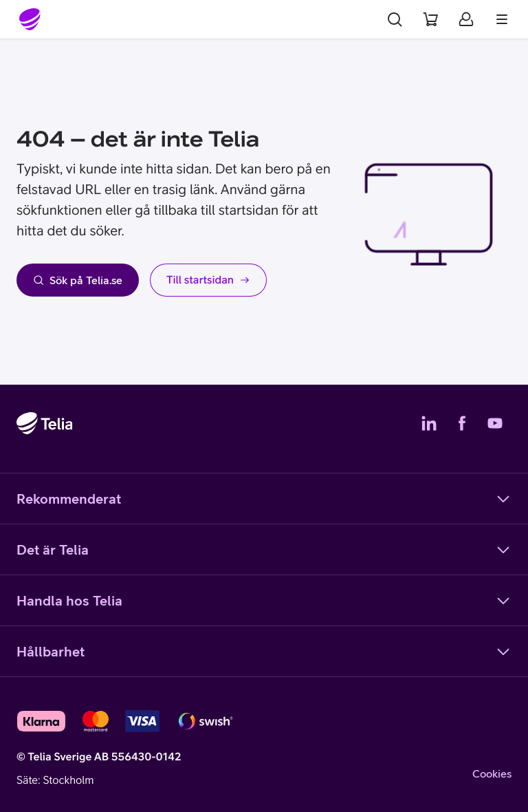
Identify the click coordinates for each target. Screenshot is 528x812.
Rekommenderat (264, 499)
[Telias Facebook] (462, 423)
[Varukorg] (430, 19)
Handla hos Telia (264, 601)
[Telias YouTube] (495, 423)
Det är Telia (264, 550)
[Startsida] (30, 19)
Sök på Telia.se (78, 280)
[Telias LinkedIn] (429, 423)
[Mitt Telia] (466, 19)
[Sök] (395, 19)
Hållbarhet (264, 652)
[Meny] (502, 19)
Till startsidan (208, 280)
